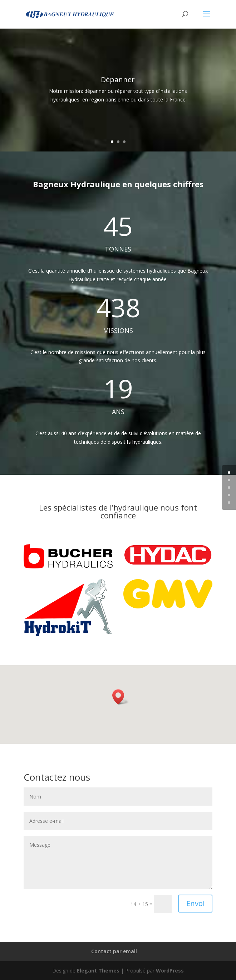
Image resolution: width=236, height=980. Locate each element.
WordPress (170, 971)
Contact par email (114, 951)
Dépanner (118, 80)
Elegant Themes (98, 971)
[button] (121, 697)
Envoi (195, 903)
